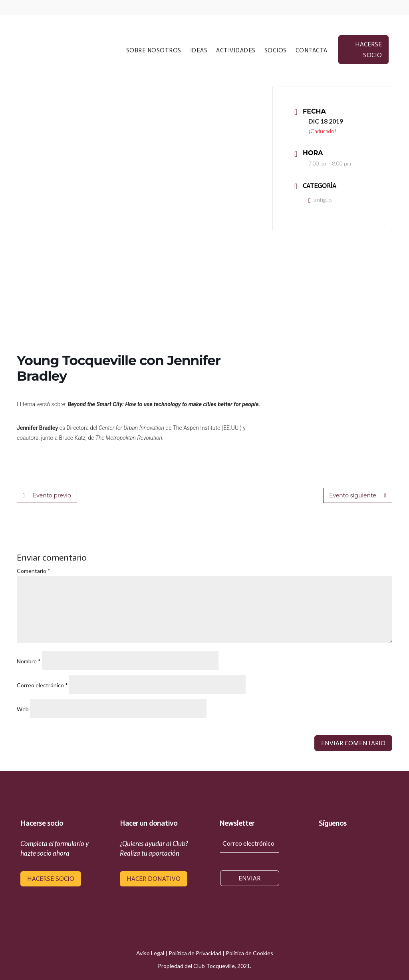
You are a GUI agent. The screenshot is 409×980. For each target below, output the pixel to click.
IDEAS (199, 51)
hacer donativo (154, 879)
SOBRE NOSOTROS (154, 51)
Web (23, 709)
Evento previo (47, 495)
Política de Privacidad (195, 953)
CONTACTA (312, 51)
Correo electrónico (42, 685)
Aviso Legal (150, 953)
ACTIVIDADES (236, 51)
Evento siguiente (358, 495)
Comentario (34, 571)
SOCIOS (276, 51)
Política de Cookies (249, 953)
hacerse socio (368, 50)
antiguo (320, 200)
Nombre (29, 661)
